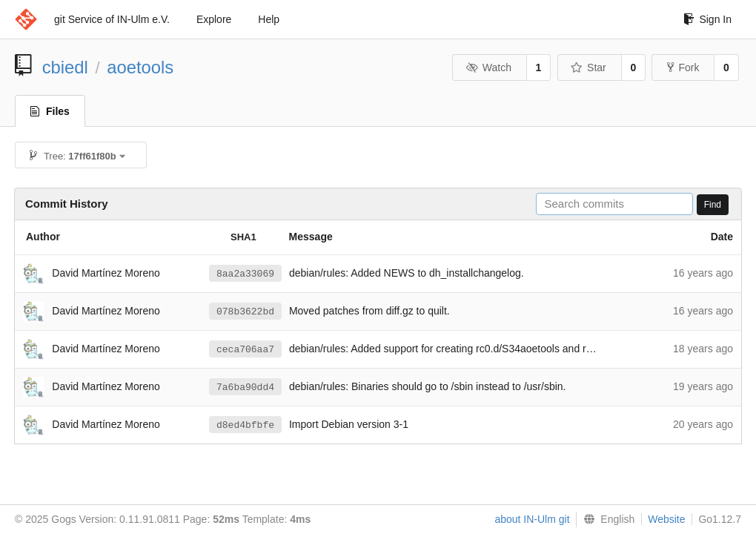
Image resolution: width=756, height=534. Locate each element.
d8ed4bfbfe (245, 425)
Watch (488, 67)
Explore (214, 19)
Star (588, 67)
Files (50, 111)
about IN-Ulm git (532, 519)
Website (666, 519)
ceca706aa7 (245, 349)
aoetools (140, 67)
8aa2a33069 (245, 274)
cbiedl (65, 67)
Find (713, 205)
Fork (683, 67)
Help (269, 19)
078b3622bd (245, 311)
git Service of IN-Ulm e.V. (112, 19)
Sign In (707, 19)
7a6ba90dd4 (245, 387)
